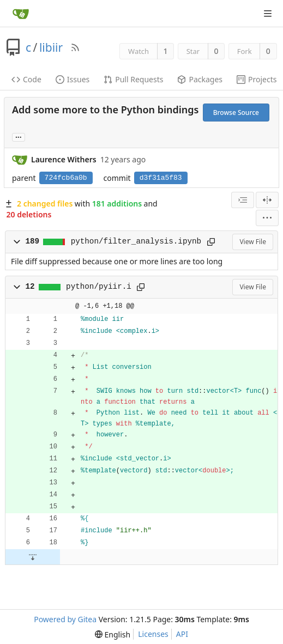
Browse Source (236, 113)
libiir (51, 47)
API (182, 634)
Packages (200, 79)
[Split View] (267, 200)
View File (253, 242)
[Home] (21, 14)
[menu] (267, 218)
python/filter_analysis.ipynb (136, 241)
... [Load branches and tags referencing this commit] (19, 136)
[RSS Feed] (75, 47)
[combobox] (243, 200)
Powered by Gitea (65, 619)
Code (26, 79)
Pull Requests (133, 79)
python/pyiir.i (99, 287)
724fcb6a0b (66, 178)
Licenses (153, 634)
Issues (73, 79)
